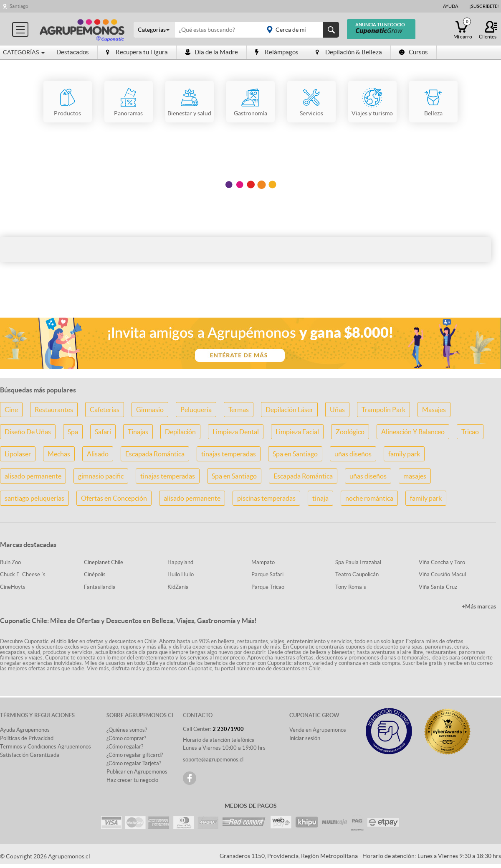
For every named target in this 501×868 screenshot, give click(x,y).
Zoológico (350, 432)
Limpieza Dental (236, 432)
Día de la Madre (211, 52)
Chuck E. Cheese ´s (23, 574)
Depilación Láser (289, 410)
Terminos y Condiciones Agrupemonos (46, 747)
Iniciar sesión (305, 738)
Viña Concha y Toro (442, 562)
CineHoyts (13, 587)
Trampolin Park (383, 410)
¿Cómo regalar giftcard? (135, 755)
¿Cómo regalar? (125, 747)
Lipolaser (18, 454)
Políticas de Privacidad (27, 738)
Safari (103, 432)
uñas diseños (353, 454)
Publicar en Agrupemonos (137, 772)
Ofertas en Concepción (114, 498)
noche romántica (369, 498)
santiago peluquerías (34, 498)
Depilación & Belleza (349, 52)
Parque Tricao (268, 587)
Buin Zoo (10, 562)
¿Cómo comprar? (126, 738)
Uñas (337, 410)
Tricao (470, 432)
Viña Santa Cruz (438, 587)
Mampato (263, 562)
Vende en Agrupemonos (318, 730)
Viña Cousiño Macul (442, 574)
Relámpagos (277, 52)
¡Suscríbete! (484, 6)
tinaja (320, 498)
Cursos (414, 52)
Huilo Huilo (181, 574)
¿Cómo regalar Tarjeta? (134, 763)
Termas (239, 410)
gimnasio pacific (101, 476)
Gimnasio (150, 410)
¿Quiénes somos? (127, 730)
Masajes (434, 410)
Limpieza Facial (297, 432)
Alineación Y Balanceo (413, 432)
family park (404, 454)
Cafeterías (105, 410)
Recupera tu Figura (137, 52)
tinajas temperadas (229, 454)
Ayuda (450, 6)
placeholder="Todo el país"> (300, 30)
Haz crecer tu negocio (132, 780)
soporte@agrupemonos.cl (213, 760)
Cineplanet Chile (104, 562)
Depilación (180, 432)
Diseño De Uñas (28, 432)
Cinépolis (95, 574)
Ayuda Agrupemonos (25, 730)
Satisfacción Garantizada (30, 755)
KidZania (178, 587)
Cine (11, 410)
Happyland (180, 562)
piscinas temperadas (266, 498)
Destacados (73, 52)
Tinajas (138, 432)
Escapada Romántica (155, 454)
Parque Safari (267, 574)
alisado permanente (33, 476)
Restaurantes (54, 410)
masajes (415, 476)
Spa (73, 432)
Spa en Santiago (295, 454)
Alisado (98, 454)
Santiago (19, 6)
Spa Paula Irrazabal (358, 562)
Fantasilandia (100, 587)
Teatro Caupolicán (357, 574)
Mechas (59, 454)
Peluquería (196, 410)
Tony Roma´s (351, 587)
